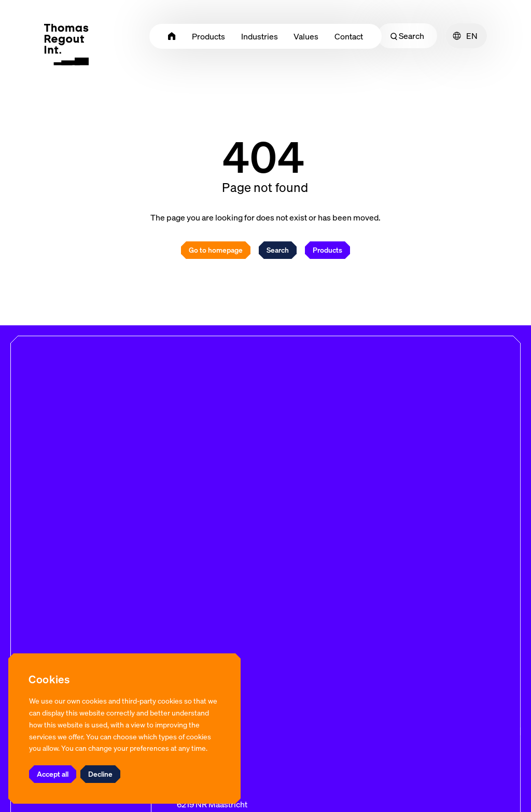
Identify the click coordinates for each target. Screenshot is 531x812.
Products (327, 250)
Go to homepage (216, 250)
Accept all (53, 774)
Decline (100, 774)
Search (407, 36)
